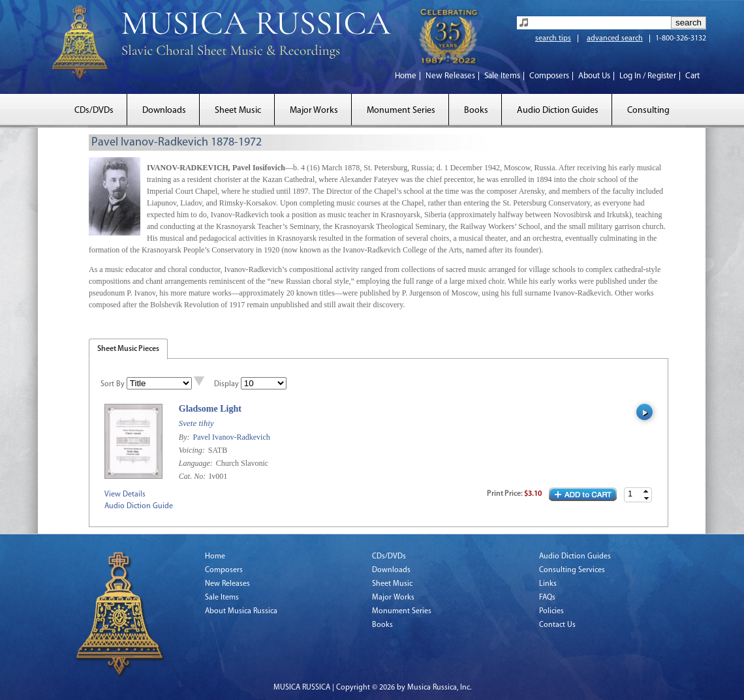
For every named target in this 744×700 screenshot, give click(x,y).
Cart (692, 76)
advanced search (615, 38)
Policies (551, 611)
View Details (125, 495)
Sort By (113, 384)
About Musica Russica (241, 611)
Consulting (648, 111)
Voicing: (193, 450)
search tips (553, 38)
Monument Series (401, 111)
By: (185, 437)
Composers (549, 76)
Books (476, 111)
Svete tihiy (196, 423)
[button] (646, 492)
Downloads (164, 111)
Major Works (314, 111)
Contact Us (557, 625)
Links (548, 584)
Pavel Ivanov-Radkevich (231, 437)
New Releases (450, 76)
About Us (594, 76)
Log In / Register (648, 76)
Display (226, 384)
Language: (197, 463)
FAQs (547, 598)
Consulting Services (572, 570)
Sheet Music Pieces (128, 349)
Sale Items (502, 76)
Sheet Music (238, 111)
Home (406, 76)
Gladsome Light (210, 409)
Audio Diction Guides (558, 111)
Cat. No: (193, 476)
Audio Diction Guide (139, 506)
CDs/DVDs (94, 111)
